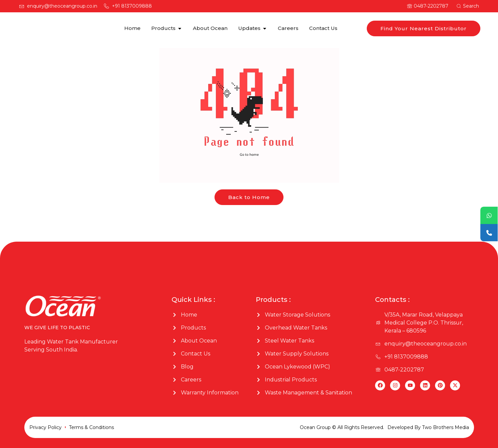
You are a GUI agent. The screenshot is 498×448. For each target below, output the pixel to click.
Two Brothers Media (446, 427)
